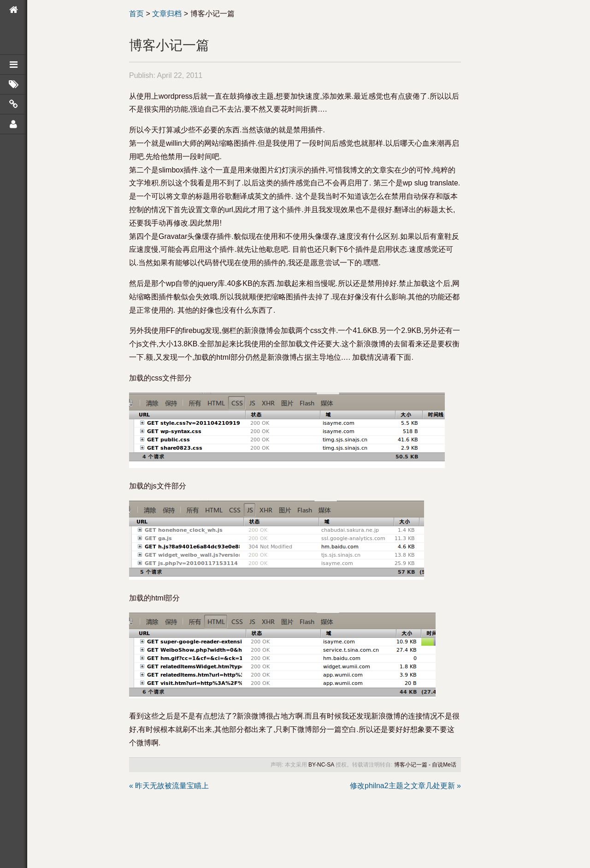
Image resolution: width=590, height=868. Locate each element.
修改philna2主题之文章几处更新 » (405, 786)
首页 (136, 14)
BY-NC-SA (321, 765)
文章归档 (167, 14)
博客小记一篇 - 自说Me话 (425, 765)
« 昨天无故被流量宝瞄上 (169, 786)
